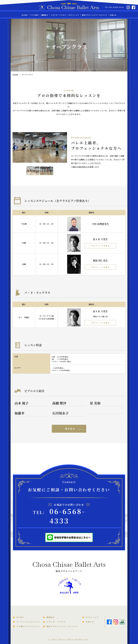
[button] (16, 147)
